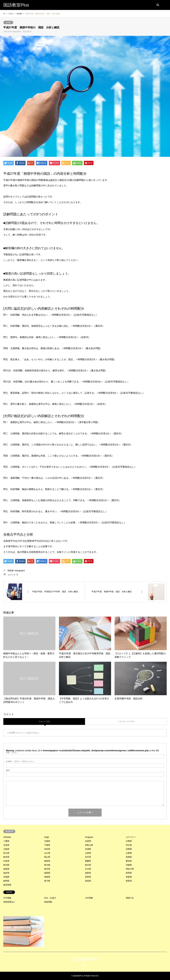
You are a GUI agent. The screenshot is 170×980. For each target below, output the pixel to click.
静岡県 (6, 881)
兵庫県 (129, 841)
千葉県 (47, 845)
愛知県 (129, 861)
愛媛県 (88, 861)
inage (47, 837)
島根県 (129, 857)
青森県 (129, 877)
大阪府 (6, 849)
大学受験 (89, 898)
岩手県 (88, 857)
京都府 (47, 841)
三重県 (6, 841)
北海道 (6, 845)
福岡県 (47, 873)
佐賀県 (88, 841)
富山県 (6, 853)
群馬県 (129, 873)
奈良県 (47, 849)
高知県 (88, 881)
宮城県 (88, 849)
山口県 (47, 853)
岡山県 (47, 857)
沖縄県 (129, 865)
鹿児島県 (7, 885)
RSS (85, 965)
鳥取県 (129, 881)
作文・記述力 (50, 898)
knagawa (89, 837)
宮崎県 (129, 849)
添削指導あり (9, 902)
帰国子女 (130, 898)
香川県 (47, 881)
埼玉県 (129, 845)
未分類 (8, 22)
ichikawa (7, 837)
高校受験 (48, 902)
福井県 (6, 873)
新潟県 (6, 865)
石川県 (88, 869)
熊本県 (47, 869)
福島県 (88, 873)
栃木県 (88, 865)
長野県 (88, 877)
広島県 (6, 861)
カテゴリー (131, 837)
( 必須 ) (12, 752)
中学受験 (7, 898)
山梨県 (129, 853)
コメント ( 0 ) (44, 721)
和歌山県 (89, 845)
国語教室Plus (85, 959)
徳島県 (47, 861)
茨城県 (6, 877)
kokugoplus (20, 571)
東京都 (47, 865)
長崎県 (47, 877)
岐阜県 (6, 857)
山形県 (88, 853)
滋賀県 (6, 869)
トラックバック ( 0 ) (126, 721)
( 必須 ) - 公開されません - (21, 761)
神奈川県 (130, 869)
